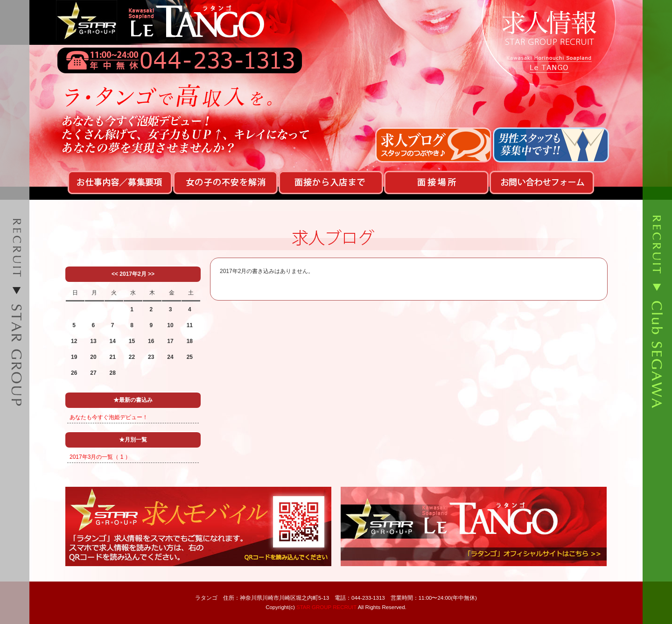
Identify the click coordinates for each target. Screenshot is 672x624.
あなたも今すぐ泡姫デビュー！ (109, 417)
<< (115, 274)
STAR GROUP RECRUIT (326, 607)
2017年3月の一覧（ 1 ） (100, 457)
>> (151, 274)
